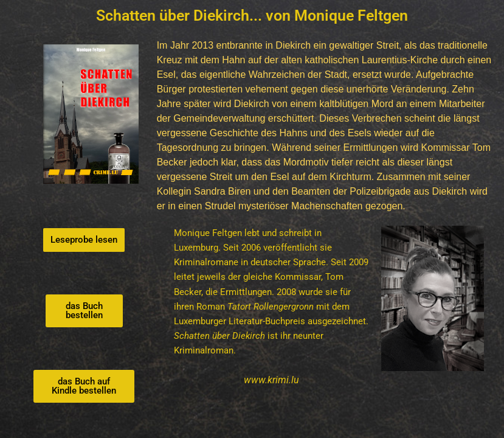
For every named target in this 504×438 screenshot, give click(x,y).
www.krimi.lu (271, 380)
